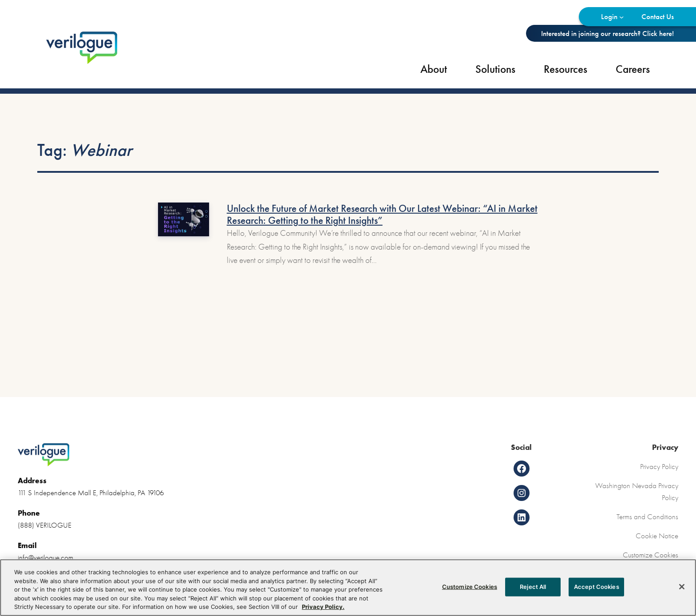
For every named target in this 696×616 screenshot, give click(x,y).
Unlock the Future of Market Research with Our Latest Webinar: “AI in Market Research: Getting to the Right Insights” (382, 215)
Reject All (533, 589)
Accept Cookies (597, 589)
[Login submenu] (621, 16)
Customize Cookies (651, 555)
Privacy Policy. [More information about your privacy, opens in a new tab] (323, 609)
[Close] (682, 589)
